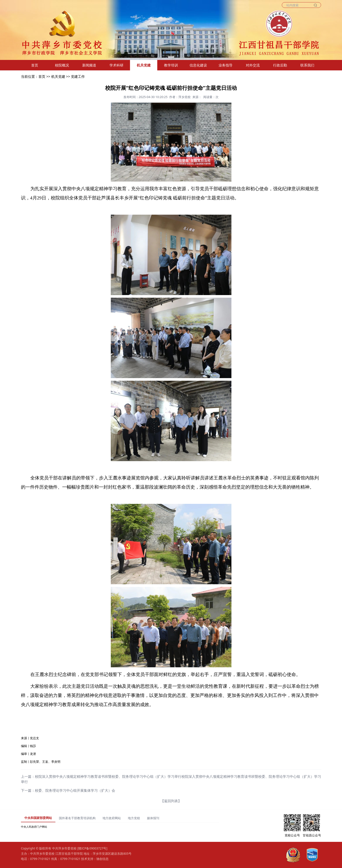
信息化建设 (198, 65)
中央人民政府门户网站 (34, 827)
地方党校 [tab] (134, 818)
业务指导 (226, 65)
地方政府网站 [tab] (112, 818)
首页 (35, 65)
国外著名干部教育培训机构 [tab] (77, 818)
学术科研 (116, 65)
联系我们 (307, 65)
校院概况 (62, 65)
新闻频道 (89, 65)
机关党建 (144, 65)
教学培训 (171, 65)
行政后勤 (280, 65)
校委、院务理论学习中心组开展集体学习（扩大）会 (75, 790)
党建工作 (78, 76)
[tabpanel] (120, 827)
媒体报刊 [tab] (153, 818)
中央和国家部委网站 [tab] (38, 818)
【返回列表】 (171, 801)
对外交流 (253, 65)
